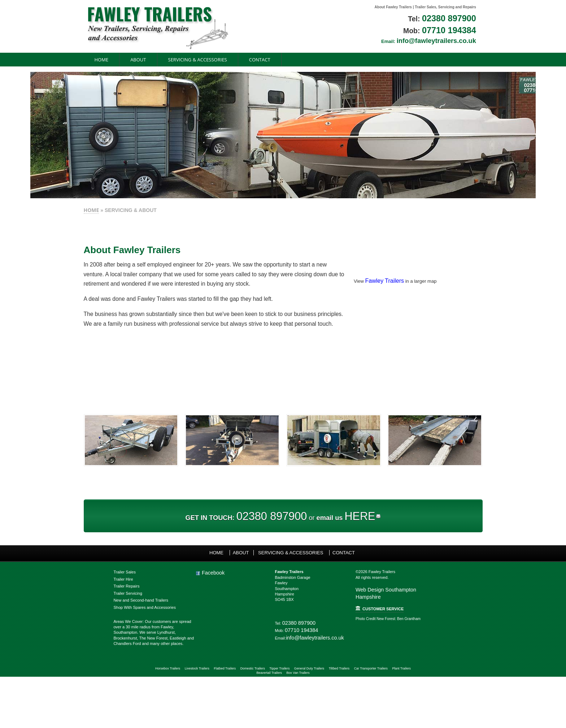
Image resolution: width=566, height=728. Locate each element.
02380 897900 (488, 19)
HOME (50, 212)
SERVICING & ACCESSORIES (156, 60)
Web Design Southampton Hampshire (413, 627)
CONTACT (219, 60)
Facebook (188, 607)
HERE (371, 548)
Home (60, 60)
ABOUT (97, 60)
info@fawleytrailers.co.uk (481, 41)
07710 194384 (488, 31)
